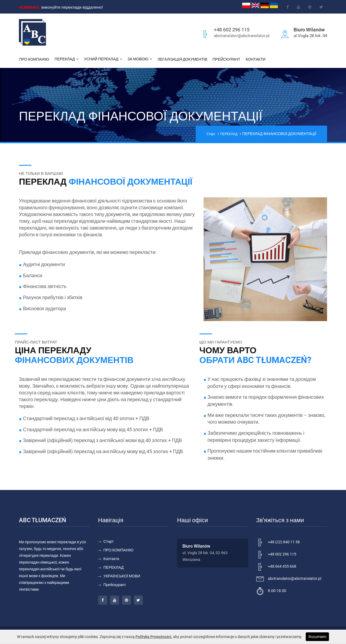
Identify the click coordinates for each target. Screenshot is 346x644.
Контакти (256, 59)
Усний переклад (101, 59)
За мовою (138, 59)
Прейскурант (227, 59)
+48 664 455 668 (282, 566)
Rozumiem (317, 637)
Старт (211, 134)
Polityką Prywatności (153, 637)
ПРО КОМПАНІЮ (34, 59)
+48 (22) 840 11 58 (284, 542)
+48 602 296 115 (232, 30)
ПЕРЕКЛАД (65, 59)
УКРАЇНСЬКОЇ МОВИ (122, 576)
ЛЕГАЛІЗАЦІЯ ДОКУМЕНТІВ (182, 59)
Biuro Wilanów (196, 546)
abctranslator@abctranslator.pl (242, 36)
